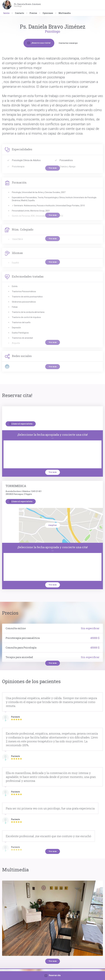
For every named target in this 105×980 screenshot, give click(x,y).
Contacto (19, 13)
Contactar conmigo (68, 43)
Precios (33, 13)
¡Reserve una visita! (39, 43)
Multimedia (65, 13)
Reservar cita (53, 976)
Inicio (6, 13)
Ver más (53, 472)
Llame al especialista (21, 424)
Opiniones (48, 13)
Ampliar (53, 525)
